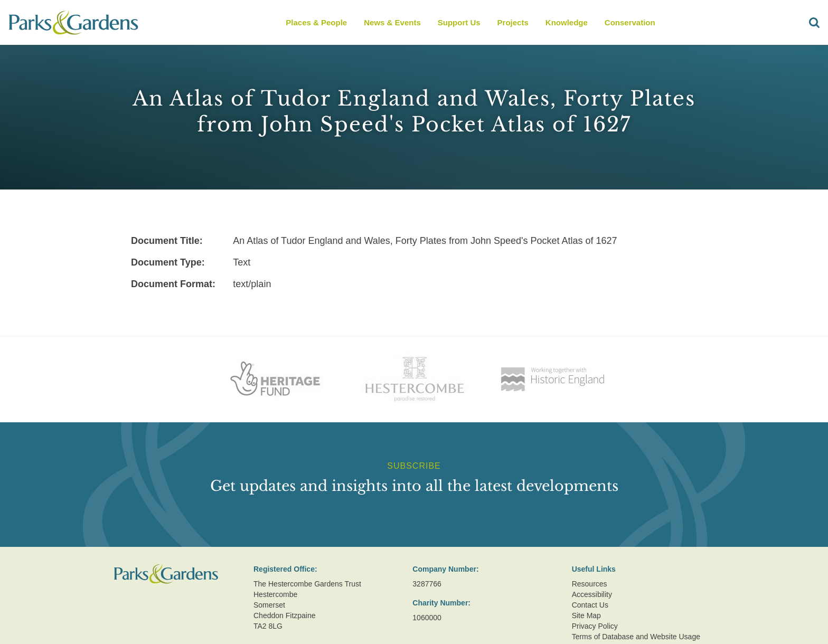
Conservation (630, 22)
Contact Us (590, 605)
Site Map (586, 615)
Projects (513, 22)
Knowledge (567, 22)
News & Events (392, 22)
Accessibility (592, 594)
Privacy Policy (595, 626)
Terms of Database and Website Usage (636, 637)
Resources (590, 584)
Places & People (316, 22)
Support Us (459, 22)
